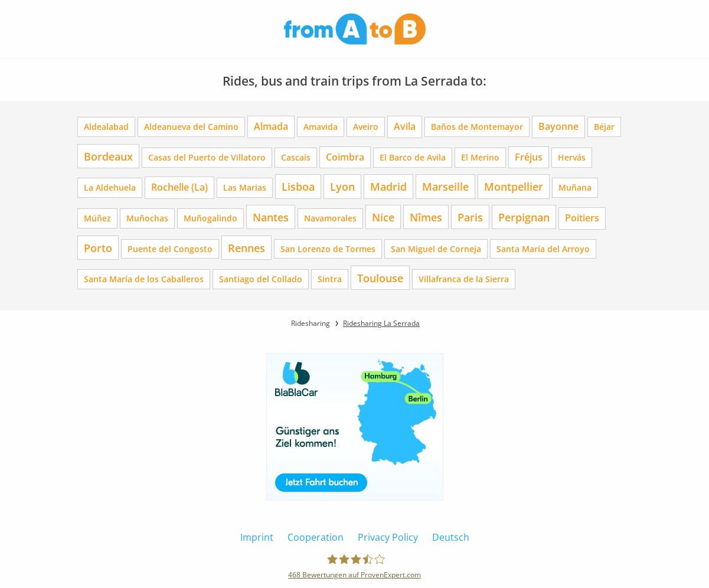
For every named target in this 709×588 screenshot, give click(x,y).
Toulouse (380, 278)
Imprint (257, 537)
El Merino (480, 157)
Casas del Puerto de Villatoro (207, 157)
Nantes (271, 217)
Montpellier (514, 186)
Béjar (604, 127)
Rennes (246, 248)
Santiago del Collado (261, 279)
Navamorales (330, 218)
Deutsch (451, 537)
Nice (383, 217)
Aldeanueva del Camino (191, 127)
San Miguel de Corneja (436, 249)
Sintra (330, 279)
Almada (271, 126)
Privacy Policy (388, 537)
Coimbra (345, 157)
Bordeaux (108, 156)
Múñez (97, 218)
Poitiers (582, 218)
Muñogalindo (210, 218)
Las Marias (245, 187)
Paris (470, 217)
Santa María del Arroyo (543, 249)
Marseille (445, 186)
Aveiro (366, 127)
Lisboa (298, 186)
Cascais (296, 157)
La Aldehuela (110, 187)
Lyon (342, 186)
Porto (98, 248)
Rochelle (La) (179, 187)
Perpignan (524, 217)
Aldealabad (106, 127)
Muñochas (147, 218)
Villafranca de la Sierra (464, 279)
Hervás (572, 157)
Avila (405, 126)
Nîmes (426, 217)
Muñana (575, 187)
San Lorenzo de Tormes (328, 249)
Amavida (321, 127)
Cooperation (316, 537)
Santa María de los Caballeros (144, 279)
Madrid (388, 186)
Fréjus (529, 157)
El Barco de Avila (413, 157)
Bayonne (558, 126)
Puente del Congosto (170, 249)
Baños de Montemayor (477, 127)
